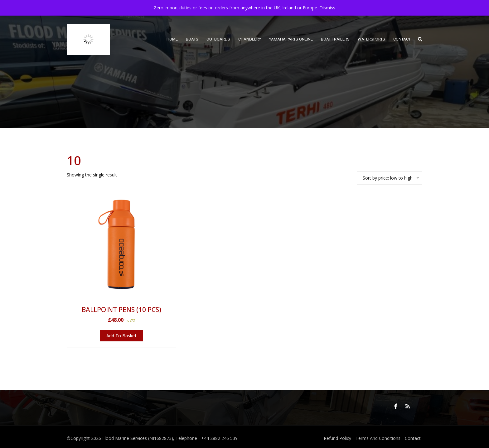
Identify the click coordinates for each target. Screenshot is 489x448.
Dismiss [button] (327, 8)
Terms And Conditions (378, 438)
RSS (408, 406)
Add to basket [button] (121, 336)
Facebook (396, 406)
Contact (413, 438)
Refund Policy (337, 438)
